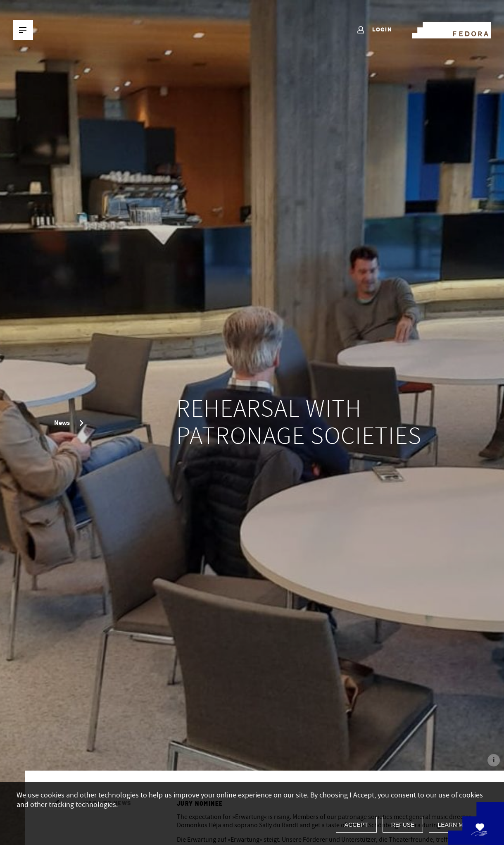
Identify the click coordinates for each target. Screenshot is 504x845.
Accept (356, 825)
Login (374, 30)
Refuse (403, 825)
